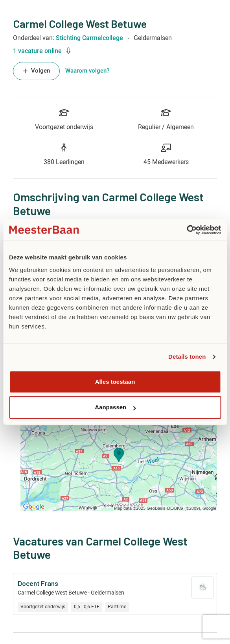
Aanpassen (115, 407)
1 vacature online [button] (41, 51)
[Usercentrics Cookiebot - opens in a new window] (187, 230)
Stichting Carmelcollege (89, 38)
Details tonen (187, 357)
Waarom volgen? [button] (87, 71)
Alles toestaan (115, 382)
